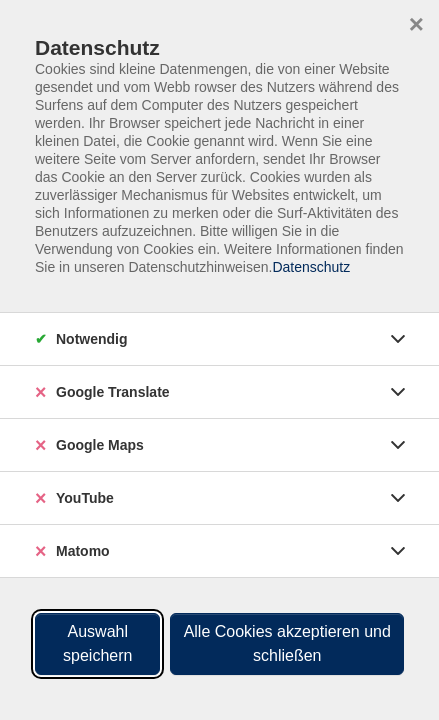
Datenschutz (311, 267)
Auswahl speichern (97, 643)
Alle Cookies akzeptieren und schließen (287, 643)
